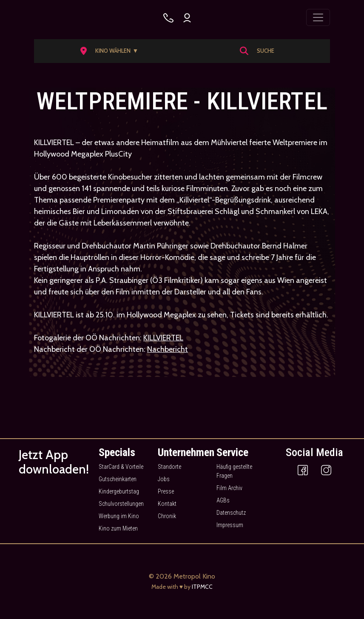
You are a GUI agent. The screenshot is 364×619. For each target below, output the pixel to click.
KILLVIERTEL (163, 338)
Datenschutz (231, 513)
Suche (266, 51)
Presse (166, 491)
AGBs (223, 500)
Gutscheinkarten (118, 479)
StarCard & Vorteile (121, 467)
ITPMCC (202, 587)
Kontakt (167, 504)
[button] (112, 51)
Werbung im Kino (119, 516)
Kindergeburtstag (119, 491)
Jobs (164, 479)
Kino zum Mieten (118, 528)
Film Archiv (229, 488)
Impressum (230, 525)
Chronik (167, 516)
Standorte (169, 467)
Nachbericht (168, 349)
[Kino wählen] (168, 18)
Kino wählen (117, 51)
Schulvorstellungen (121, 504)
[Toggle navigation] (318, 17)
